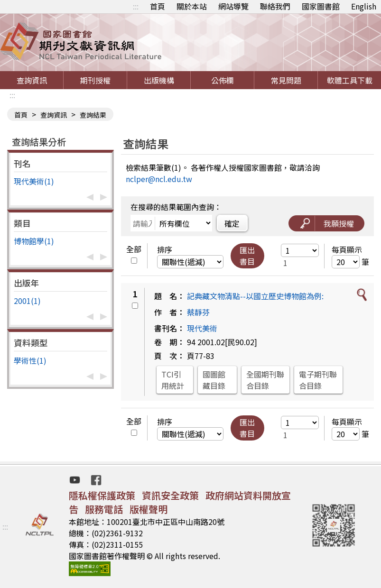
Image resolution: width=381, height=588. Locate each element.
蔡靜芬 (198, 312)
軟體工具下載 (350, 80)
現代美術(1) (34, 181)
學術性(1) (30, 360)
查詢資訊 (32, 80)
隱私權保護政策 (102, 495)
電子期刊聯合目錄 (318, 380)
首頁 (158, 6)
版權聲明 (149, 509)
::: (136, 6)
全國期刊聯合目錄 (265, 380)
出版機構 (159, 80)
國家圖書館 (321, 6)
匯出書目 (247, 256)
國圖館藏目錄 (214, 380)
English (364, 6)
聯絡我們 (275, 6)
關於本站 (192, 6)
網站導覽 (233, 6)
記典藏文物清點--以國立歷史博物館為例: (255, 296)
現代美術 (202, 328)
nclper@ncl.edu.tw (159, 179)
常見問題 (286, 80)
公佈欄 (223, 80)
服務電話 (104, 509)
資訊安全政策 (170, 495)
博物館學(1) (34, 241)
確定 (232, 223)
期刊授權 (95, 80)
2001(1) (27, 301)
